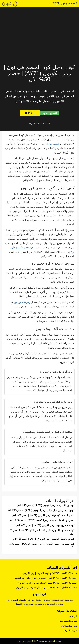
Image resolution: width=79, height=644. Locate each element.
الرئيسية (73, 616)
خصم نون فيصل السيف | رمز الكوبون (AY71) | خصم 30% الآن (42, 520)
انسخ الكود (50, 113)
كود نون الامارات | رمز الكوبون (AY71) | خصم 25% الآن (46, 505)
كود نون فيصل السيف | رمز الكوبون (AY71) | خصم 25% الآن (43, 539)
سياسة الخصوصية (68, 621)
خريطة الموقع (70, 631)
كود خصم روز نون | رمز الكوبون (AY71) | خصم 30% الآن (45, 525)
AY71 (30, 113)
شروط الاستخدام (69, 626)
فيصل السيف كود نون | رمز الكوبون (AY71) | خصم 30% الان (43, 515)
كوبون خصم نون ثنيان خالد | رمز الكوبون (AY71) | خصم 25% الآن (41, 510)
